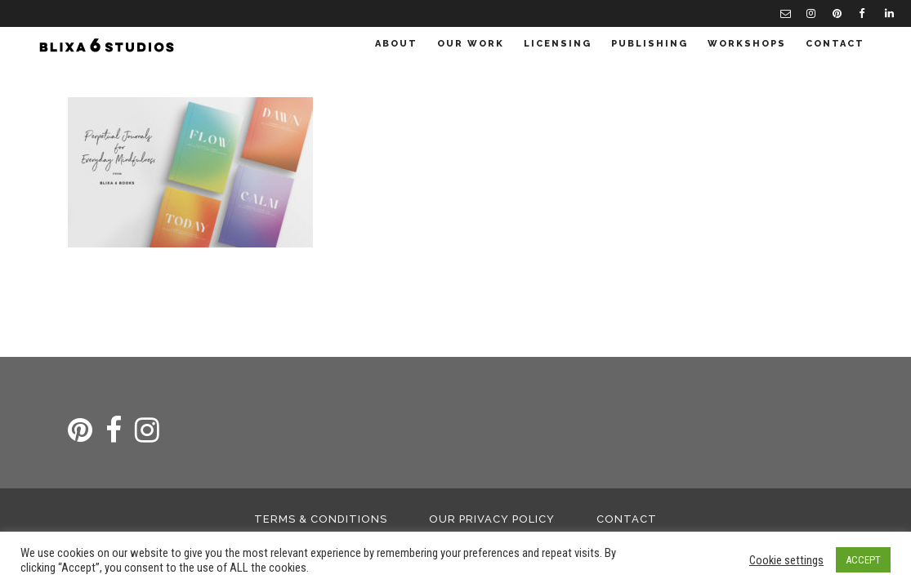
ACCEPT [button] (863, 560)
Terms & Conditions (321, 519)
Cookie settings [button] (786, 560)
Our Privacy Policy (492, 519)
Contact (627, 519)
